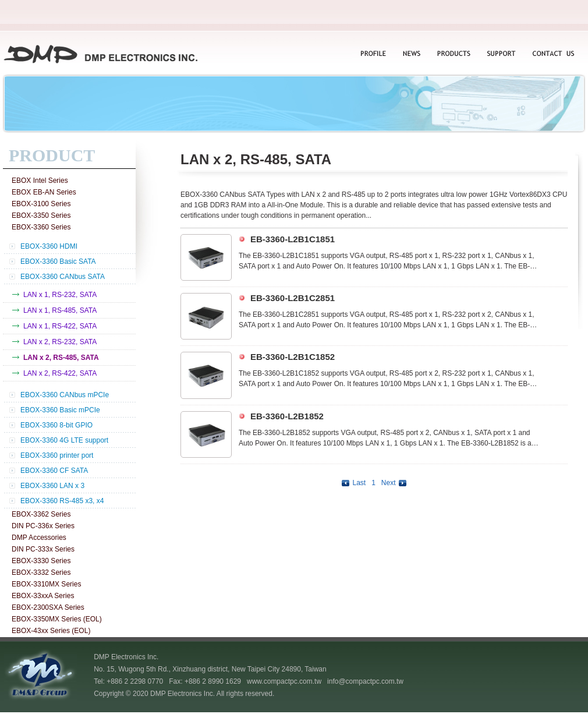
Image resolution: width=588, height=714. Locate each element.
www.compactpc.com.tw (284, 681)
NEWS (410, 54)
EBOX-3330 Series (41, 561)
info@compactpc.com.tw (365, 681)
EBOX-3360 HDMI (49, 246)
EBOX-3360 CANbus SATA (63, 277)
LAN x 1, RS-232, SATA (60, 295)
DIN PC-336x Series (43, 526)
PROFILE (373, 54)
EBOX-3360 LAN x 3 (52, 486)
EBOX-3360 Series (41, 227)
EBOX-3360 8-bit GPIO (56, 425)
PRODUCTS (453, 54)
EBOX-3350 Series (41, 215)
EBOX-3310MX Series (46, 584)
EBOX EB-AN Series (44, 192)
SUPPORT (502, 54)
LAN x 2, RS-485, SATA (61, 358)
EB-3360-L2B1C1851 (293, 239)
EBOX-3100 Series (41, 204)
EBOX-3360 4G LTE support (64, 440)
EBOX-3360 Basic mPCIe (60, 410)
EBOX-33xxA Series (43, 596)
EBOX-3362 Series (41, 514)
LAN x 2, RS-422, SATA (60, 373)
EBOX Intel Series (40, 181)
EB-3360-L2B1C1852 (293, 357)
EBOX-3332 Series (41, 572)
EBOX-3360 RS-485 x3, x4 (62, 501)
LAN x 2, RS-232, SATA (60, 342)
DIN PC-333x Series (43, 549)
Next (395, 483)
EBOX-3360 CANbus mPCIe (65, 395)
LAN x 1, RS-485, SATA (60, 310)
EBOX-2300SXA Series (48, 607)
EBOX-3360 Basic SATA (58, 261)
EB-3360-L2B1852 (287, 416)
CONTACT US (552, 54)
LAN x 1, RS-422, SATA (60, 326)
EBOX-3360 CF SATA (54, 471)
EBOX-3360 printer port (57, 455)
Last (352, 483)
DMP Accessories (39, 538)
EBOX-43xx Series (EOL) (51, 631)
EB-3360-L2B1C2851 (293, 298)
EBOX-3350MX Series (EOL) (57, 619)
